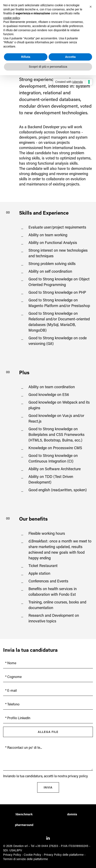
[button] (91, 7)
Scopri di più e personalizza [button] (48, 67)
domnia (72, 815)
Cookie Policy (32, 855)
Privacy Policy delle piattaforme (64, 855)
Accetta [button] (70, 57)
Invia (48, 788)
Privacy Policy (12, 855)
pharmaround (24, 825)
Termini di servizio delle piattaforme (25, 859)
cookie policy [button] (12, 18)
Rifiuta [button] (26, 57)
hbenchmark (24, 815)
